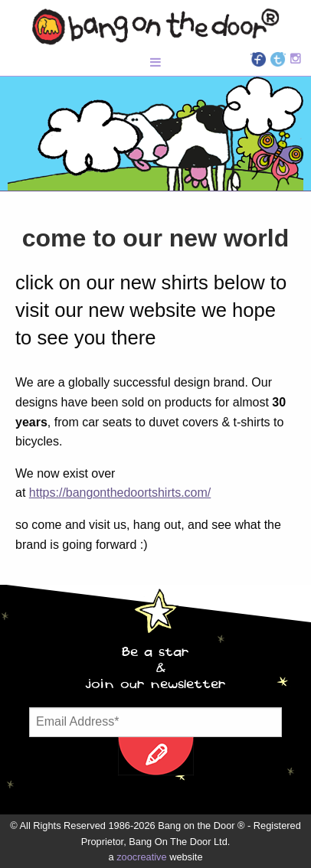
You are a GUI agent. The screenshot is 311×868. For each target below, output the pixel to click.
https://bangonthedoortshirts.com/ (120, 493)
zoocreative (141, 857)
